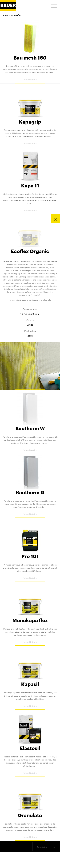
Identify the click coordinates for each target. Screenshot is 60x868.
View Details (30, 79)
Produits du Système (31, 15)
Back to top (46, 847)
